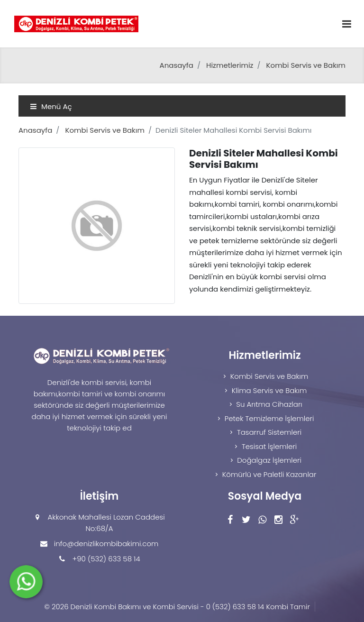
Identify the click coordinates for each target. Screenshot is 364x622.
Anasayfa (177, 65)
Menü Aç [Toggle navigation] (51, 106)
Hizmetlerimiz (230, 65)
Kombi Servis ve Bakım (306, 65)
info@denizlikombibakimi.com (106, 544)
